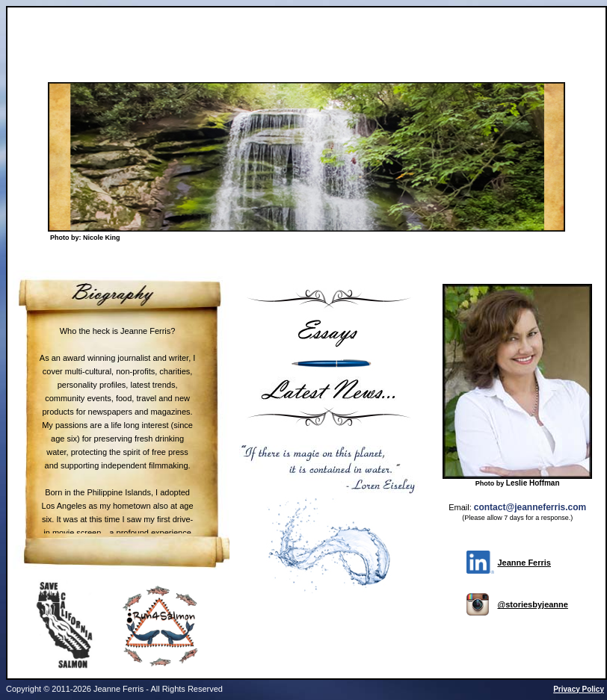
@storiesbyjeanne (532, 604)
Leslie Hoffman (533, 483)
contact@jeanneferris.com (530, 507)
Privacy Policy (579, 689)
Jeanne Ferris (524, 563)
